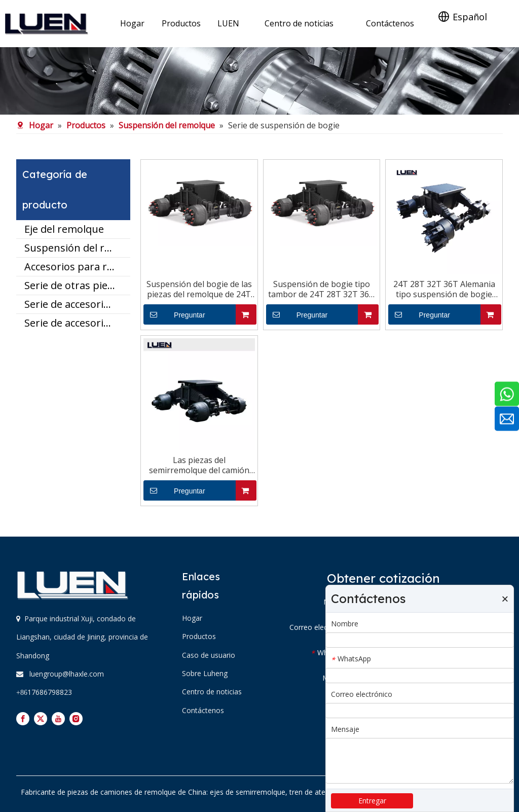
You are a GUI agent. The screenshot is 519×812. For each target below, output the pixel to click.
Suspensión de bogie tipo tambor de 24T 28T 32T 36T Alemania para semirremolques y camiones (321, 289)
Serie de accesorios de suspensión (77, 323)
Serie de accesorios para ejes (77, 304)
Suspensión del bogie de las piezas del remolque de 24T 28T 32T (199, 289)
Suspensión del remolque (77, 248)
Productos (199, 636)
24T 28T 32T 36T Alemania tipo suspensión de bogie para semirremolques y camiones (444, 289)
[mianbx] (259, 81)
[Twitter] (41, 719)
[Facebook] (23, 719)
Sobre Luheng (205, 673)
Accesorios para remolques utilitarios (77, 267)
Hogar (192, 618)
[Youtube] (58, 719)
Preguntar (174, 314)
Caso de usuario (209, 655)
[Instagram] (76, 719)
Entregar (372, 801)
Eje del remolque (64, 229)
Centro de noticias (212, 692)
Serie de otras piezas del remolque (77, 285)
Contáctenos (203, 710)
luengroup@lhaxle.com (67, 674)
